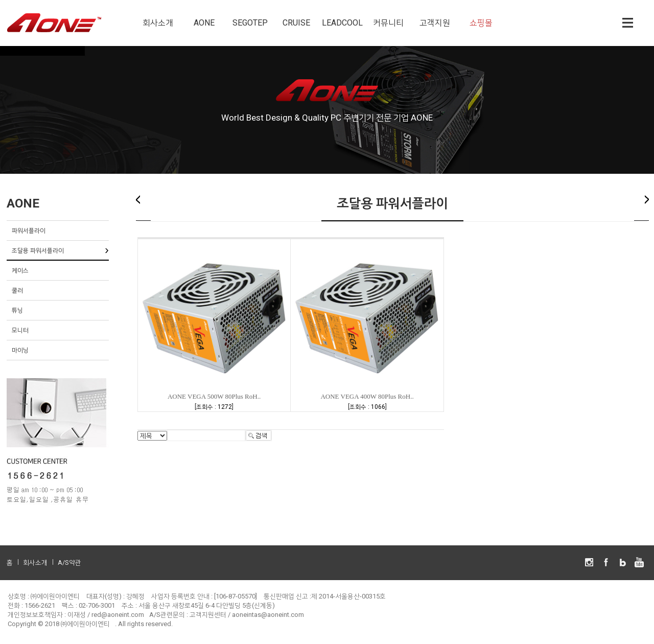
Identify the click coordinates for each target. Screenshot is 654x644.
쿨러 (17, 290)
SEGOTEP (250, 23)
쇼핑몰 (481, 23)
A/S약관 (69, 562)
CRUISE (296, 23)
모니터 (20, 330)
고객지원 (435, 23)
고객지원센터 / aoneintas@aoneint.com (247, 615)
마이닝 (20, 350)
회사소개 (158, 23)
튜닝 (17, 310)
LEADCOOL (342, 23)
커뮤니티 (388, 23)
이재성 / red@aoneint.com (106, 615)
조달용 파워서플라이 (38, 250)
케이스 (20, 270)
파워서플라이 (29, 231)
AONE (204, 23)
